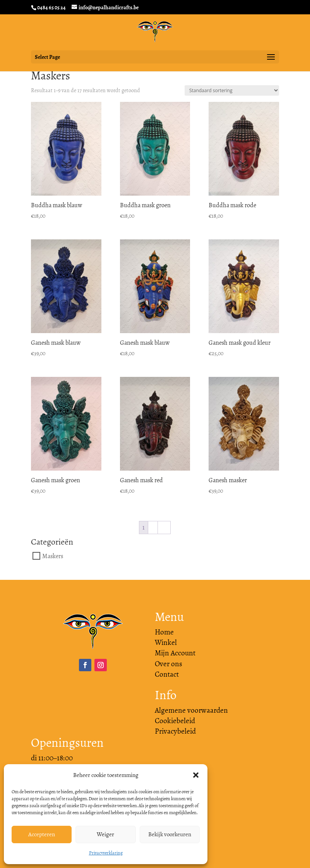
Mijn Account (175, 653)
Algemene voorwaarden (191, 710)
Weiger (105, 834)
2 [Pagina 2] (153, 527)
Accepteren (42, 834)
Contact (167, 674)
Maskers (53, 556)
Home (164, 632)
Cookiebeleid (175, 721)
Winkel (166, 643)
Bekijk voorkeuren (170, 834)
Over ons (169, 664)
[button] (196, 775)
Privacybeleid (175, 731)
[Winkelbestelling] (232, 90)
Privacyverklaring (106, 853)
